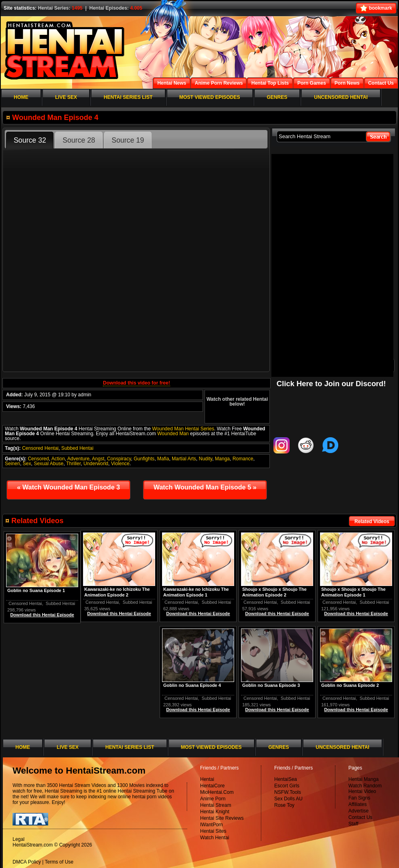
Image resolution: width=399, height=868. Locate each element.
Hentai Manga (364, 779)
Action (58, 459)
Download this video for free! (136, 383)
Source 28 (79, 140)
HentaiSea (286, 779)
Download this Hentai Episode (356, 614)
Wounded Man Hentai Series (183, 429)
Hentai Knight (215, 812)
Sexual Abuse (48, 464)
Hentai (207, 779)
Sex (27, 464)
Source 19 (128, 140)
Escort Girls (287, 786)
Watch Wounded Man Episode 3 (68, 487)
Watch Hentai (215, 838)
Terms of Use (59, 862)
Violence (120, 464)
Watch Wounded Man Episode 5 (205, 487)
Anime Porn (213, 799)
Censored (38, 459)
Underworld (96, 464)
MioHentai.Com (217, 792)
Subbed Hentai (77, 448)
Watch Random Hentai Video (365, 789)
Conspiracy (119, 459)
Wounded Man (173, 434)
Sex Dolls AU (288, 799)
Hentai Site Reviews (222, 818)
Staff (353, 824)
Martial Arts (184, 459)
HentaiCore (212, 786)
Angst (98, 459)
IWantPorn (211, 825)
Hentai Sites (213, 831)
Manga (223, 459)
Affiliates (357, 804)
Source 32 (30, 140)
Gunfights (144, 459)
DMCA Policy (27, 862)
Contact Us (360, 817)
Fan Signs (359, 798)
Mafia (163, 459)
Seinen (12, 464)
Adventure (78, 459)
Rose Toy (284, 805)
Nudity (206, 459)
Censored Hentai (40, 448)
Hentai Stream (216, 805)
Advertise (358, 811)
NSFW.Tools (288, 792)
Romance (243, 459)
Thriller (73, 464)
